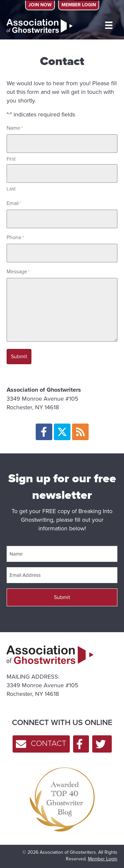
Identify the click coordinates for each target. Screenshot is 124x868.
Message (18, 271)
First (11, 159)
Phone (15, 237)
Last (11, 189)
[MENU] (109, 25)
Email (14, 203)
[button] (44, 432)
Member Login (103, 859)
